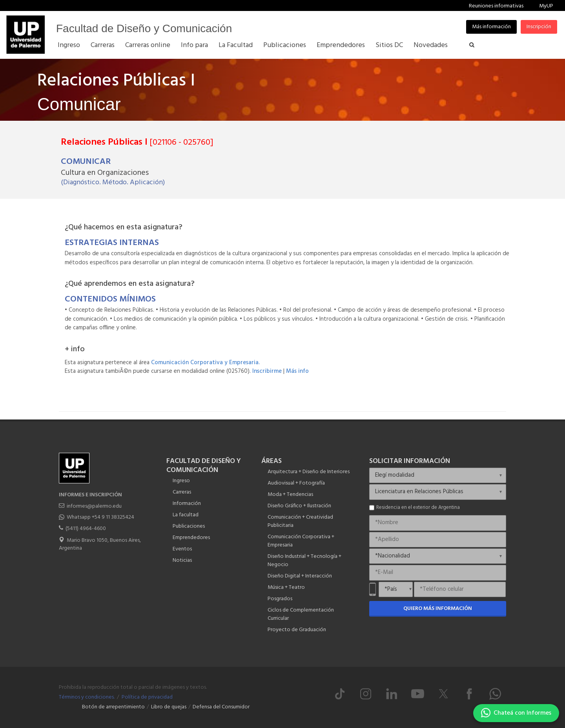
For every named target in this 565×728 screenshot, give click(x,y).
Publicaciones (189, 526)
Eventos (182, 549)
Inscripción (539, 27)
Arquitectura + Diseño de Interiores (309, 472)
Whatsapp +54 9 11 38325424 (100, 517)
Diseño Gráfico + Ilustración (299, 506)
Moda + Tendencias (290, 495)
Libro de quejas (169, 707)
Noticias (182, 560)
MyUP (546, 6)
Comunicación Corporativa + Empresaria (301, 541)
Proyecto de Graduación (297, 630)
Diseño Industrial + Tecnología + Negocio (304, 561)
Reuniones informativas (496, 6)
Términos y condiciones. (87, 697)
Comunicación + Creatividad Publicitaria (300, 521)
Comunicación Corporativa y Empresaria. (205, 363)
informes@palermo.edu (94, 506)
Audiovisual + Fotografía (296, 483)
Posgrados (280, 599)
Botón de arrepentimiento (113, 707)
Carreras (182, 492)
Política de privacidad (147, 697)
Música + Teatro (286, 587)
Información (187, 504)
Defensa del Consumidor (221, 707)
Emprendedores (191, 538)
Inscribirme (267, 371)
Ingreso (181, 481)
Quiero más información (438, 609)
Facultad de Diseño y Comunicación (144, 28)
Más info (297, 371)
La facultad (186, 515)
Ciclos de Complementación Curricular (301, 614)
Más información (491, 27)
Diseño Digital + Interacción (300, 576)
